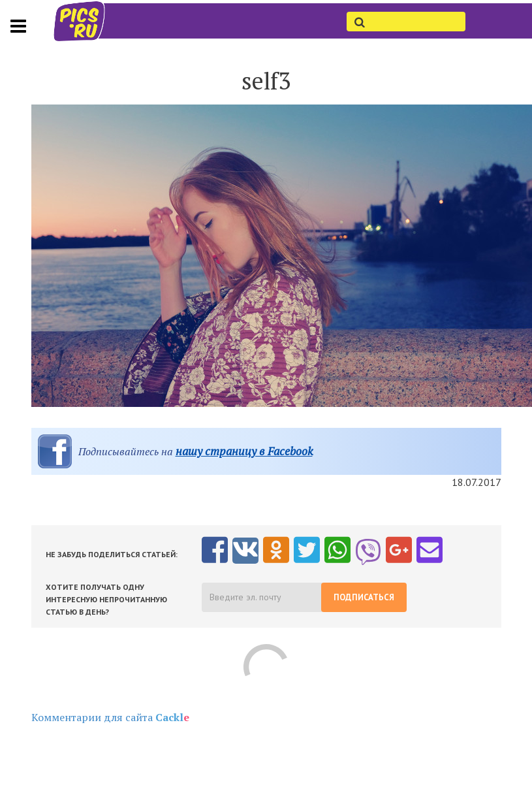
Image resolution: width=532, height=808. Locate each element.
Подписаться (364, 597)
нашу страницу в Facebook (244, 451)
